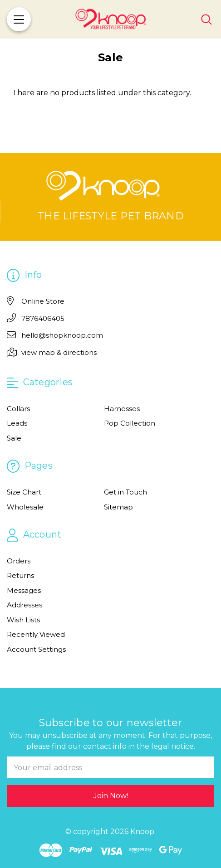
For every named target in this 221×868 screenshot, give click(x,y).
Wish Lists (23, 620)
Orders (19, 561)
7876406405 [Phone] (43, 318)
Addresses (25, 605)
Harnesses (122, 409)
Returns (20, 575)
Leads (17, 423)
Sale (14, 438)
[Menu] (19, 19)
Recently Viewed (36, 634)
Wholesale (25, 507)
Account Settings (36, 649)
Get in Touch (125, 492)
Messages (24, 590)
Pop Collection (130, 423)
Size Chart (24, 492)
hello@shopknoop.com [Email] (62, 335)
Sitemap (118, 507)
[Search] (206, 19)
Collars (18, 409)
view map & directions (59, 352)
